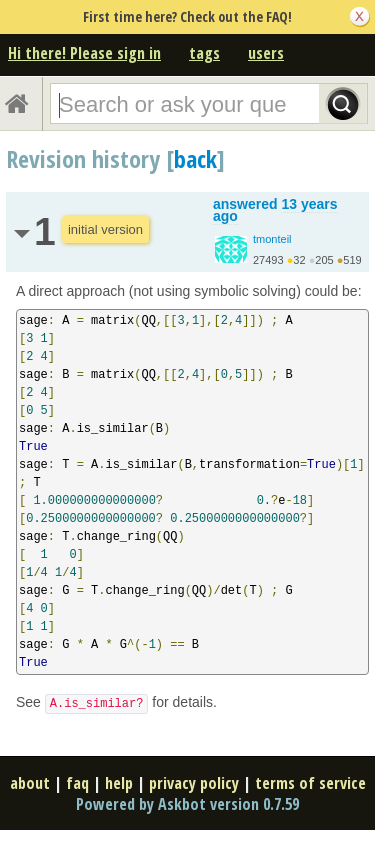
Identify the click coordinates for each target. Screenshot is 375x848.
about (30, 783)
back (195, 158)
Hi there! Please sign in (84, 53)
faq (77, 783)
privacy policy (194, 783)
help (119, 783)
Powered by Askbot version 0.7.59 (187, 804)
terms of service (310, 783)
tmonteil (272, 239)
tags (204, 53)
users (266, 53)
